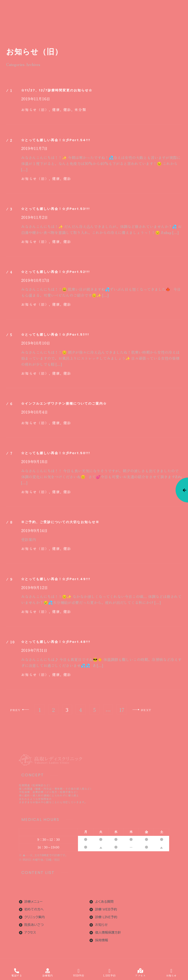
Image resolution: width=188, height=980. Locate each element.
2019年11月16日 (36, 99)
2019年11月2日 (35, 217)
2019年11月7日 (34, 148)
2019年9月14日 (34, 531)
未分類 (80, 110)
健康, (57, 110)
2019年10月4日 (35, 412)
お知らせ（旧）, (36, 110)
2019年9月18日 (35, 462)
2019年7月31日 (34, 650)
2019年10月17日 (35, 280)
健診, (68, 110)
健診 (67, 179)
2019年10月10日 (36, 343)
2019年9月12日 (35, 588)
